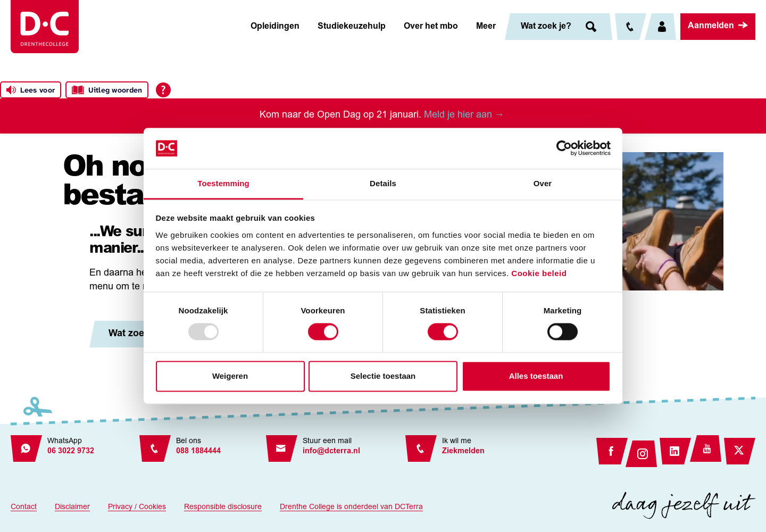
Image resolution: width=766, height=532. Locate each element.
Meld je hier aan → (465, 115)
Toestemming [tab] (223, 183)
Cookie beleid (539, 273)
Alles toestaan (536, 376)
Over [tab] (543, 183)
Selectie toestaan (383, 376)
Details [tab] (383, 183)
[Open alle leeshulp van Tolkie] (163, 90)
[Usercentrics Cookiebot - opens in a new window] (564, 148)
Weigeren (230, 376)
